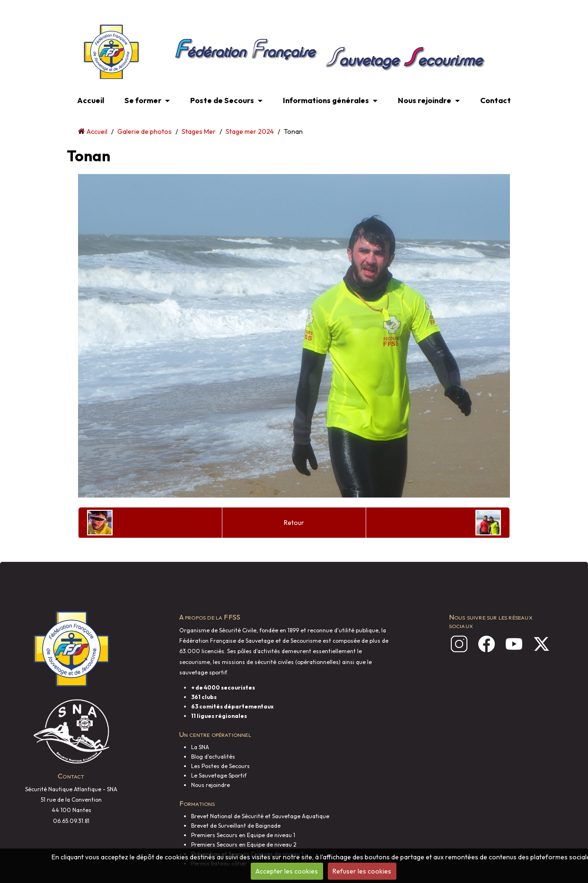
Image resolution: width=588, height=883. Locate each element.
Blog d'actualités (213, 756)
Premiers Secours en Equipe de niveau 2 (244, 844)
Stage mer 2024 (250, 131)
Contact (496, 100)
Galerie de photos (145, 131)
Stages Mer (199, 131)
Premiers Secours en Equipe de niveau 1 (243, 835)
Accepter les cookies (287, 871)
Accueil (91, 100)
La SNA (200, 747)
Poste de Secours (222, 100)
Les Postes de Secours (220, 766)
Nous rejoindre (425, 100)
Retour (294, 523)
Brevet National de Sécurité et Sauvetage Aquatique (260, 816)
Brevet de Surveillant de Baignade (236, 826)
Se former (143, 100)
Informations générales (326, 100)
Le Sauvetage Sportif (219, 775)
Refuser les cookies (362, 871)
